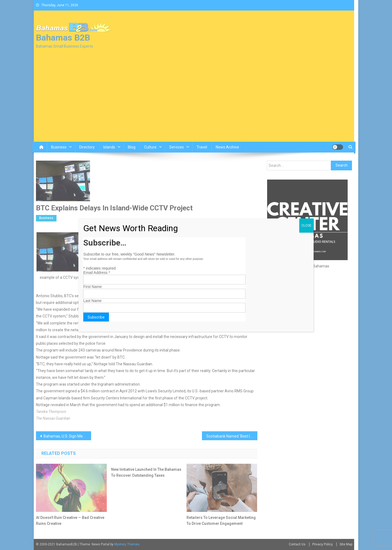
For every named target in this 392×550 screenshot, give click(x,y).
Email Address (97, 273)
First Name (92, 287)
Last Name (92, 301)
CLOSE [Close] (306, 226)
